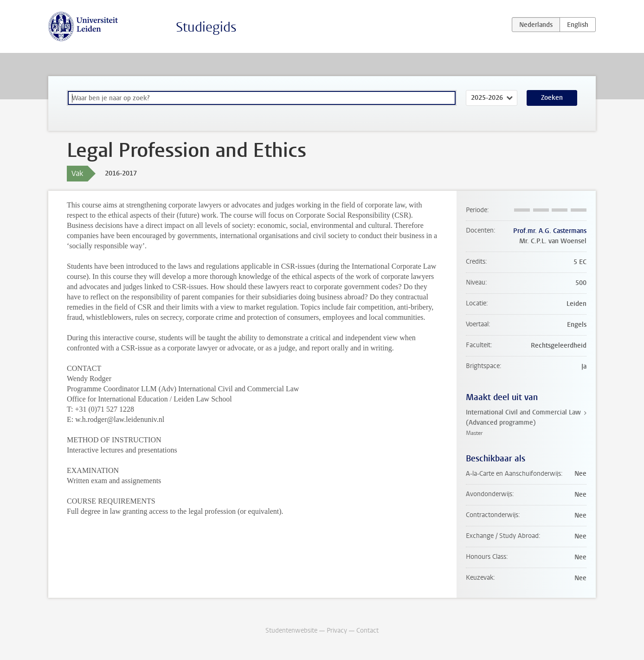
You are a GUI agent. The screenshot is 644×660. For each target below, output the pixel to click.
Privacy (337, 631)
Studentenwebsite (291, 631)
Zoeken (552, 98)
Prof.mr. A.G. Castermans (550, 231)
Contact (367, 631)
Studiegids (206, 27)
